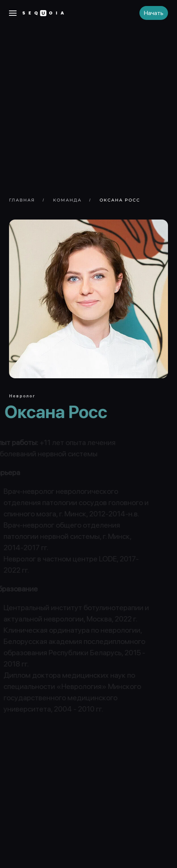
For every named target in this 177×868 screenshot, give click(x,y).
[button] (13, 13)
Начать (154, 13)
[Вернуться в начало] (43, 13)
